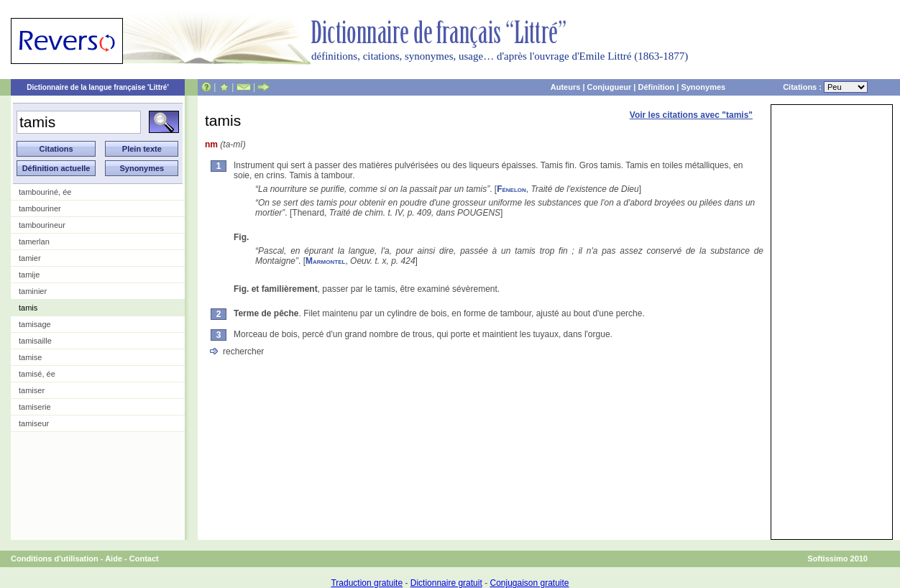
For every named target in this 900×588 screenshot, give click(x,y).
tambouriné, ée (45, 192)
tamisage (35, 324)
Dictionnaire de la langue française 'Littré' (98, 87)
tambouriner (40, 208)
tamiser (32, 390)
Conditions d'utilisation (55, 559)
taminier (33, 291)
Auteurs (566, 87)
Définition (656, 87)
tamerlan (34, 242)
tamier (30, 258)
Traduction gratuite (367, 583)
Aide (114, 559)
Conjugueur (610, 87)
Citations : (825, 87)
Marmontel (325, 261)
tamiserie (35, 407)
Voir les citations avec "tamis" (691, 115)
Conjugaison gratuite (529, 583)
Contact (144, 559)
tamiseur (34, 423)
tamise (30, 357)
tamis (28, 308)
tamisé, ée (37, 374)
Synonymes (703, 87)
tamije (29, 275)
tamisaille (35, 341)
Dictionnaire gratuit (446, 583)
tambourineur (42, 225)
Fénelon (511, 189)
